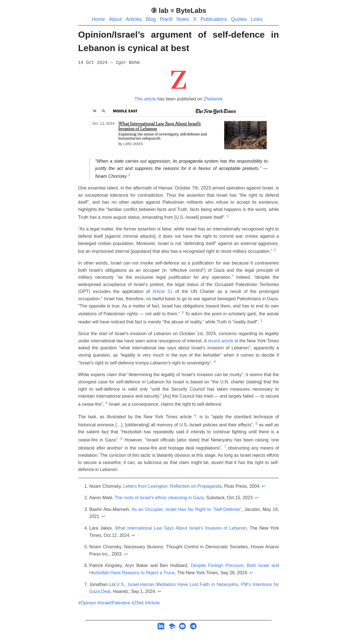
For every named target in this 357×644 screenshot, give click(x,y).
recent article (221, 341)
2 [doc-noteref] (275, 250)
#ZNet (138, 603)
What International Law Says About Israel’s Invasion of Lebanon (181, 528)
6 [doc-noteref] (121, 438)
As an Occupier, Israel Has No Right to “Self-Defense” (187, 509)
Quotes (239, 19)
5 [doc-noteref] (256, 423)
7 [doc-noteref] (225, 447)
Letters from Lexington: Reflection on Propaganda (173, 486)
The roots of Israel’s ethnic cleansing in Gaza (159, 498)
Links (257, 19)
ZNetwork (213, 99)
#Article (152, 603)
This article (145, 99)
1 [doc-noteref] (129, 175)
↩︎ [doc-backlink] (264, 486)
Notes (183, 19)
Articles (134, 19)
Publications (214, 19)
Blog (151, 19)
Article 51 (163, 291)
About (115, 19)
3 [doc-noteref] (183, 312)
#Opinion (87, 603)
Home (98, 19)
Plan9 (166, 19)
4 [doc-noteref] (215, 361)
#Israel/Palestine (114, 603)
